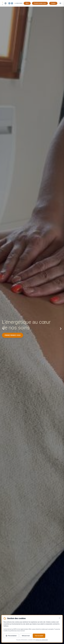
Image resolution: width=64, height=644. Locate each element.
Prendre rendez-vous (40, 3)
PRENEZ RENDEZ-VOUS (13, 335)
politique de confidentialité (42, 640)
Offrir (27, 3)
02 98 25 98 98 (19, 3)
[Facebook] (9, 3)
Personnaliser (11, 636)
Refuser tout (26, 636)
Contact (53, 3)
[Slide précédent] (3, 329)
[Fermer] (59, 618)
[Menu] (60, 3)
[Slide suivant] (61, 329)
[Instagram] (12, 3)
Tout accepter (39, 636)
